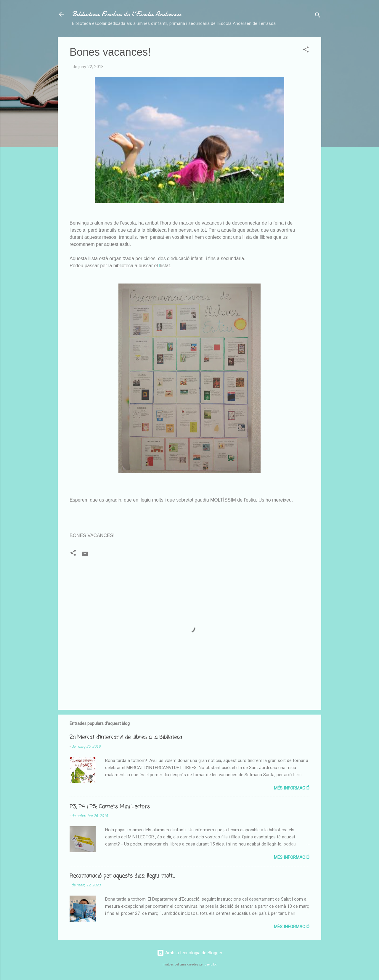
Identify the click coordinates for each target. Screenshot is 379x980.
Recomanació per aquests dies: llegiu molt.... (122, 876)
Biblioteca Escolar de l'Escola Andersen (126, 14)
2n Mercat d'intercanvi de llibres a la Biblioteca (126, 737)
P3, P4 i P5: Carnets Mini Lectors (110, 807)
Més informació (292, 788)
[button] (306, 51)
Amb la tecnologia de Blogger (190, 953)
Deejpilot (211, 964)
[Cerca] (318, 16)
